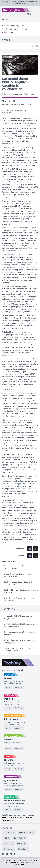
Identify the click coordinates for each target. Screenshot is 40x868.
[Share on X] (35, 555)
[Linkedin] (3, 854)
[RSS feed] (15, 854)
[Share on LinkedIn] (29, 555)
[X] (7, 854)
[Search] (18, 46)
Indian (22, 817)
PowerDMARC (20, 865)
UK (31, 817)
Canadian (15, 817)
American (6, 820)
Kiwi (28, 817)
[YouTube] (11, 854)
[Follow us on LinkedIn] (29, 549)
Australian (6, 817)
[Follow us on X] (35, 549)
